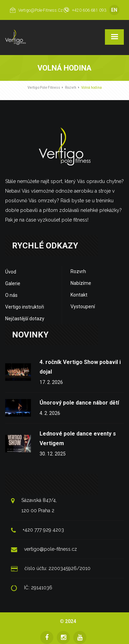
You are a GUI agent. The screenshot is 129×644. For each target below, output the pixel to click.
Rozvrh (71, 88)
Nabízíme (81, 283)
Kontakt (79, 295)
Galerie (13, 283)
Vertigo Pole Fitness (44, 88)
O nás (11, 295)
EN (114, 10)
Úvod (11, 272)
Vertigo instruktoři (25, 307)
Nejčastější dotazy (25, 319)
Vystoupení (83, 307)
